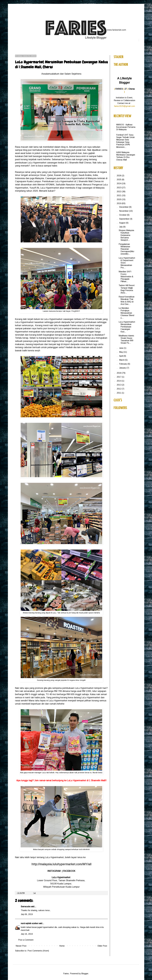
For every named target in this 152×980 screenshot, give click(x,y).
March (122, 360)
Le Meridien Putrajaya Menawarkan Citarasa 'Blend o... (126, 313)
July (121, 227)
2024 (119, 184)
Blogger (85, 974)
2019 (119, 203)
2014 (119, 381)
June (121, 348)
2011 (119, 393)
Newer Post (21, 946)
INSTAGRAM (54, 871)
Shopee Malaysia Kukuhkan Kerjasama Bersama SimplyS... (126, 235)
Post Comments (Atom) (38, 951)
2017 (119, 377)
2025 (119, 180)
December (124, 207)
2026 (119, 176)
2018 (119, 373)
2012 (119, 389)
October (123, 215)
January (123, 368)
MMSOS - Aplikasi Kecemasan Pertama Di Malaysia (126, 127)
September (124, 219)
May (121, 352)
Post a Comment (26, 940)
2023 (119, 188)
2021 (119, 196)
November (124, 211)
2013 (119, 385)
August (123, 223)
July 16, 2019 (27, 934)
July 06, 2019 (27, 914)
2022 (119, 192)
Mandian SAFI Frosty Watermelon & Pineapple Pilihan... (126, 276)
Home (62, 946)
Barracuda (25, 907)
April (121, 356)
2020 (119, 199)
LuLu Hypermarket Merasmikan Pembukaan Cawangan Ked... (127, 327)
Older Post (102, 946)
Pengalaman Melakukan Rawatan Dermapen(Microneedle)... (126, 249)
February (123, 364)
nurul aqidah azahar (29, 923)
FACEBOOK (69, 871)
